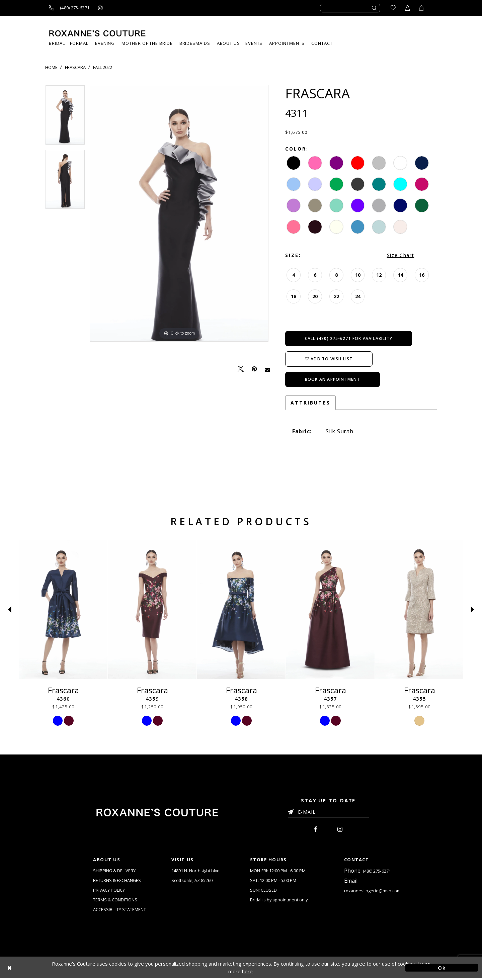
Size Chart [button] (401, 255)
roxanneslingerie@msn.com (373, 892)
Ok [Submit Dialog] (442, 969)
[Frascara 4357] (330, 609)
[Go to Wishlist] (393, 8)
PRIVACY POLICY (109, 891)
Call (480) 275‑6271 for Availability (349, 338)
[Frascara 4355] (419, 609)
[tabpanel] (65, 117)
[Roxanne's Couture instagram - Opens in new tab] (100, 8)
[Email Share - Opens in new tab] (267, 369)
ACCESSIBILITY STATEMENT (119, 911)
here (247, 973)
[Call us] (69, 8)
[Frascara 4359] (152, 609)
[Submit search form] (375, 8)
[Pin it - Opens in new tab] (254, 369)
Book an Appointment (333, 379)
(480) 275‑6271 (377, 871)
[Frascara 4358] (241, 609)
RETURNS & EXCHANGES (117, 881)
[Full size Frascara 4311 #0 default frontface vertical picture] (179, 213)
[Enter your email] (328, 813)
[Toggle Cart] (421, 8)
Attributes (310, 403)
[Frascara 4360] (63, 609)
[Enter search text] (350, 8)
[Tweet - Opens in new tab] (241, 369)
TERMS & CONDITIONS (115, 901)
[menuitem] (254, 43)
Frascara (75, 67)
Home (51, 67)
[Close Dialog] (40, 969)
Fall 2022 (103, 67)
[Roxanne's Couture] (97, 33)
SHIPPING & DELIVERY (114, 871)
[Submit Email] (292, 811)
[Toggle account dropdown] (407, 8)
